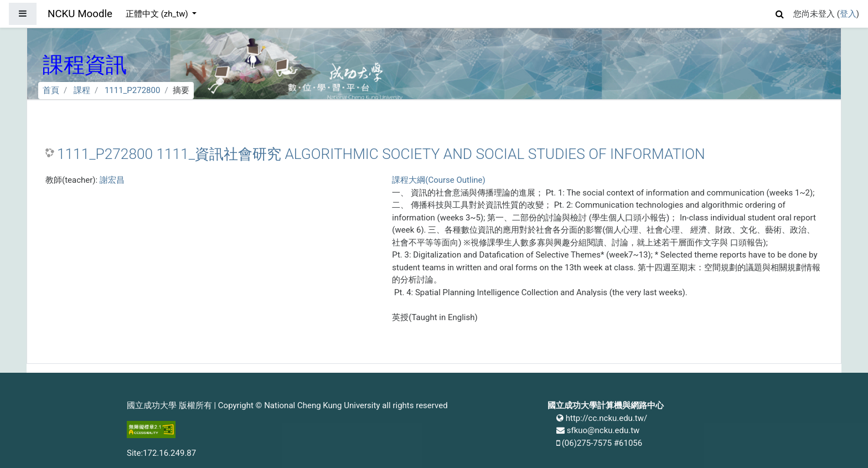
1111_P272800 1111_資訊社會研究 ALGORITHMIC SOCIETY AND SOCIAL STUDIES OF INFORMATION (381, 154)
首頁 (51, 90)
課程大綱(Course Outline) (438, 180)
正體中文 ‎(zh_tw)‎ (158, 14)
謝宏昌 (112, 180)
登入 (848, 14)
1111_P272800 (133, 90)
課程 (82, 90)
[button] (780, 12)
